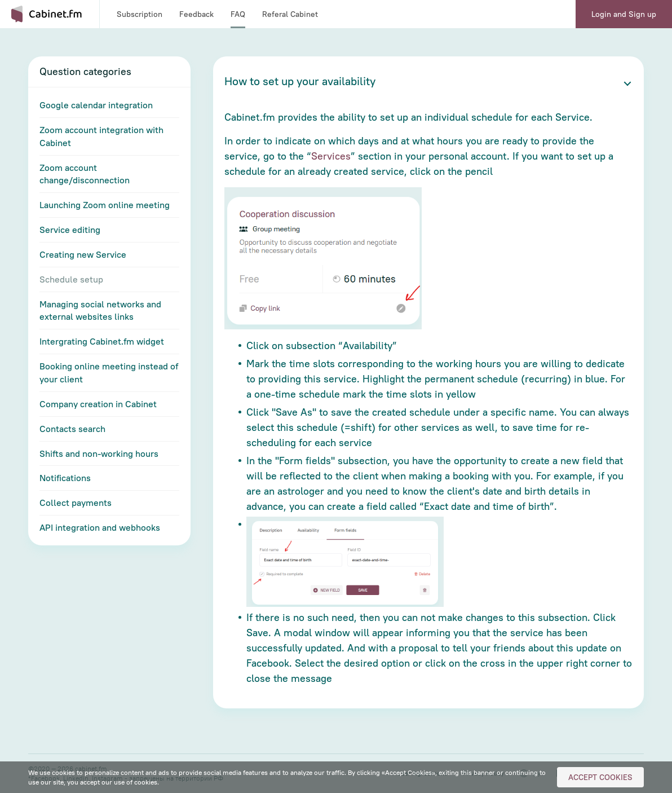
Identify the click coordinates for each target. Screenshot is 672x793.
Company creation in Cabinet (98, 404)
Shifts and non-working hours (99, 453)
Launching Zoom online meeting (105, 205)
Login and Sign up (624, 14)
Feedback (196, 14)
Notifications (65, 478)
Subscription (140, 14)
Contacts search (72, 429)
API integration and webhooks (100, 527)
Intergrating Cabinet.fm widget (102, 341)
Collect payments (76, 503)
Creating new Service (83, 254)
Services (331, 156)
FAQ (238, 14)
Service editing (70, 230)
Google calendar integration (96, 105)
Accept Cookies (600, 777)
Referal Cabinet (290, 14)
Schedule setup (71, 279)
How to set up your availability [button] (300, 81)
